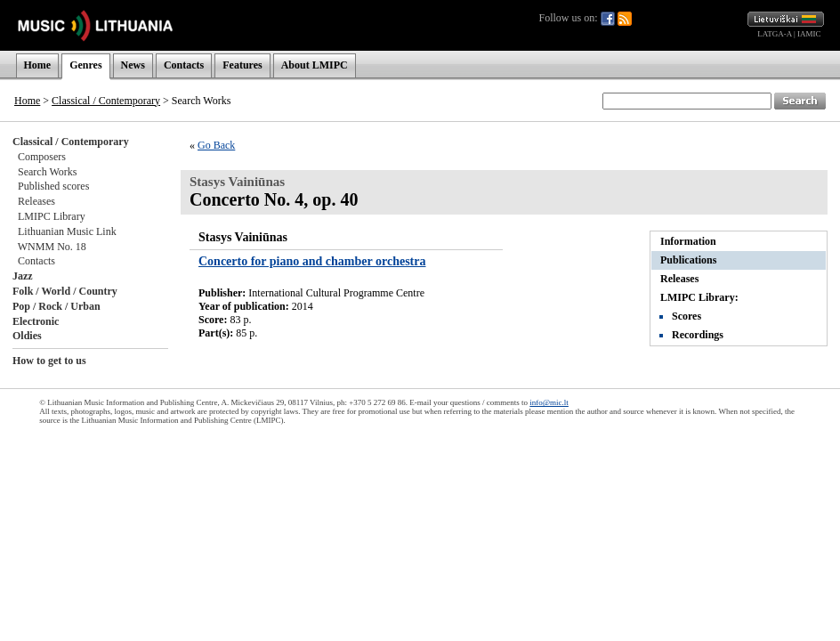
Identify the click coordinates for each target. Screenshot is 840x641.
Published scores (53, 186)
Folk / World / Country (65, 291)
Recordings (698, 335)
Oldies (27, 336)
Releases (36, 201)
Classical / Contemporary (106, 101)
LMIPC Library (52, 216)
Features (242, 65)
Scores (687, 316)
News (133, 65)
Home (38, 65)
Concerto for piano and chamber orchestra (312, 261)
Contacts (184, 65)
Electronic (36, 321)
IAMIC (809, 34)
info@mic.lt (549, 402)
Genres (85, 65)
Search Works (47, 172)
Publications (688, 260)
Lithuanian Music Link (67, 231)
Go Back (216, 145)
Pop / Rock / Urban (57, 306)
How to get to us (49, 361)
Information (688, 241)
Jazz (23, 276)
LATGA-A (775, 34)
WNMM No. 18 (52, 247)
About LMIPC (315, 65)
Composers (42, 157)
